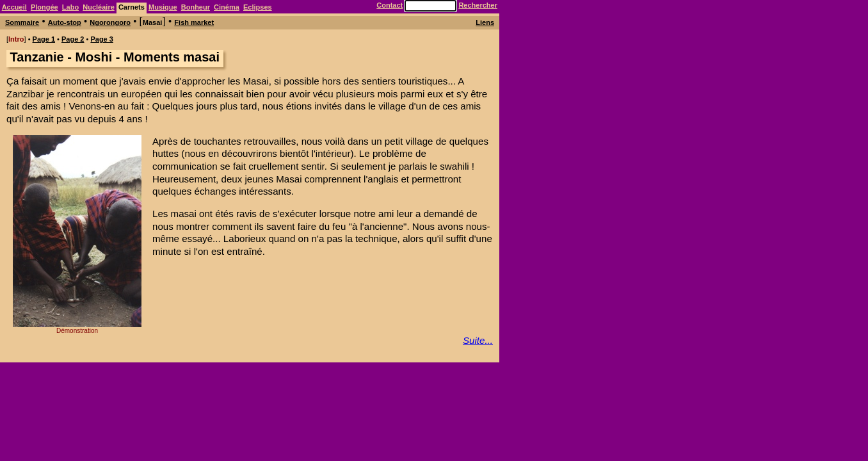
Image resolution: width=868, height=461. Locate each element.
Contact (390, 5)
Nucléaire (99, 7)
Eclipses (258, 7)
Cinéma (227, 7)
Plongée (44, 7)
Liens (485, 22)
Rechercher (478, 5)
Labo (70, 7)
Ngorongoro (110, 22)
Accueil (14, 7)
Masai (153, 22)
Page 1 (44, 39)
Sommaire (22, 22)
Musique (163, 7)
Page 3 (101, 39)
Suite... (478, 340)
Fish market (194, 22)
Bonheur (196, 7)
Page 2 (73, 39)
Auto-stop (65, 22)
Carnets (132, 7)
